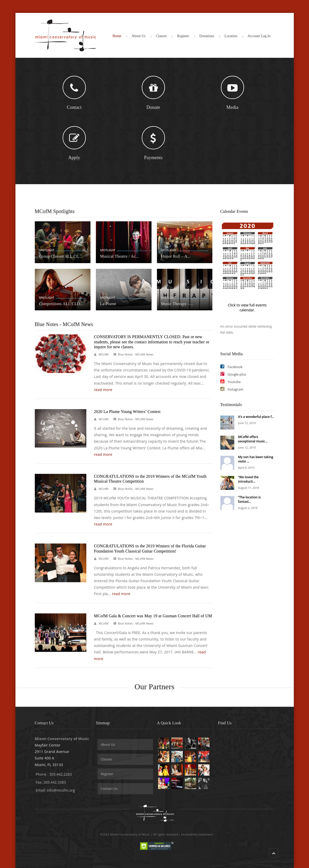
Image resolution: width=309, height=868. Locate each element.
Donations (207, 36)
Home (117, 36)
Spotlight (47, 250)
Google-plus (233, 374)
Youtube (231, 382)
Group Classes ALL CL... (61, 256)
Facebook (231, 367)
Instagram (232, 389)
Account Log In (259, 36)
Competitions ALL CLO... (61, 304)
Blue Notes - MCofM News (136, 354)
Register (183, 36)
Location (231, 36)
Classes (161, 36)
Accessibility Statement (197, 834)
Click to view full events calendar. (247, 307)
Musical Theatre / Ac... (119, 256)
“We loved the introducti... (248, 479)
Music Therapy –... (177, 304)
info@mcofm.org (61, 790)
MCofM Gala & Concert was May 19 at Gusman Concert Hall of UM (153, 616)
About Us (139, 36)
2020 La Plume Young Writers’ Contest (127, 412)
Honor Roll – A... (176, 256)
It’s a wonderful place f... (256, 417)
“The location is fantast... (249, 499)
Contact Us (109, 789)
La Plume (108, 304)
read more (103, 390)
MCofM (104, 354)
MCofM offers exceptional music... (253, 439)
